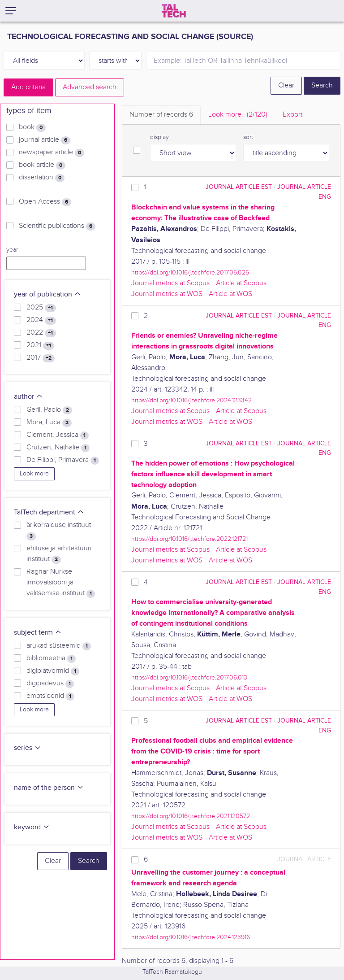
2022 (41, 333)
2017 (41, 358)
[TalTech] (174, 11)
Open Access (45, 202)
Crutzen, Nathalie (58, 448)
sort (248, 137)
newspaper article (52, 152)
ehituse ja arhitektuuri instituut (59, 554)
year (12, 250)
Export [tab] (292, 115)
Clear (286, 85)
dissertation (42, 178)
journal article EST (239, 187)
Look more (34, 474)
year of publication (47, 294)
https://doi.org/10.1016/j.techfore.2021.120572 (191, 816)
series (28, 748)
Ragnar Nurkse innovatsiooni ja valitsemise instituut (61, 583)
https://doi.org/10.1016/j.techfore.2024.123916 (191, 937)
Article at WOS (230, 294)
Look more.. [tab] (238, 115)
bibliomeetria (51, 658)
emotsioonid (50, 696)
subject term (38, 633)
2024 (41, 320)
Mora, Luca (49, 422)
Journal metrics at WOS (167, 294)
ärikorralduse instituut (59, 531)
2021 (40, 345)
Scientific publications (57, 226)
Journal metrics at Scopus (170, 283)
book (32, 127)
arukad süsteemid (59, 646)
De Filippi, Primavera (63, 460)
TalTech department (49, 512)
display (159, 137)
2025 (41, 308)
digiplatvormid (53, 671)
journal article (45, 140)
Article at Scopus (241, 283)
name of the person (49, 788)
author (28, 397)
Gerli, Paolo (49, 410)
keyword (32, 827)
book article (42, 165)
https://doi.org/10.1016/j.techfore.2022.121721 (189, 539)
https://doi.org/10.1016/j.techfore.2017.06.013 (189, 677)
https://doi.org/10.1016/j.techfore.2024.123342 (191, 400)
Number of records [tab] (161, 115)
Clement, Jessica (58, 435)
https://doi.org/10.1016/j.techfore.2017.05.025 (190, 272)
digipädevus (50, 684)
